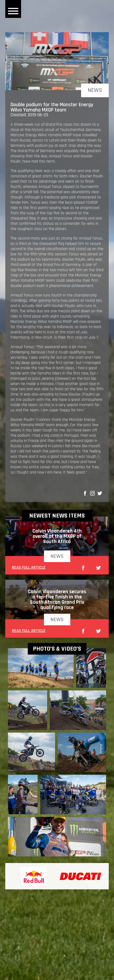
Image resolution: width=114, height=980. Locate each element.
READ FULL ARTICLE (29, 568)
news (57, 556)
